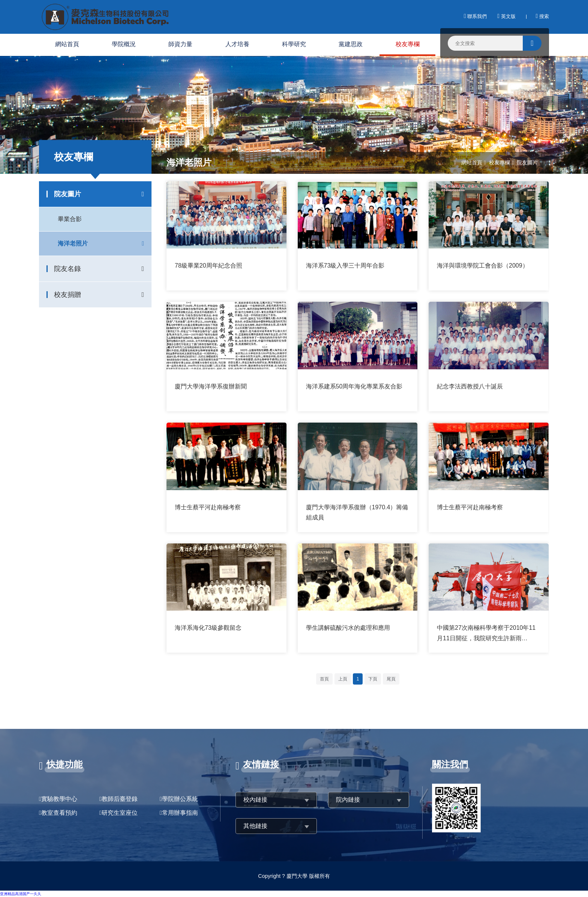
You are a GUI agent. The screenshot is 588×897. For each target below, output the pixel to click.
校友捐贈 (67, 295)
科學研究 (294, 44)
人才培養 (237, 44)
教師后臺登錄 (120, 799)
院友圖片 (67, 194)
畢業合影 (70, 219)
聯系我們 (475, 16)
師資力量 (180, 44)
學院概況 (124, 44)
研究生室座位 (120, 813)
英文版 (506, 16)
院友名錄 (67, 269)
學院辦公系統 (180, 799)
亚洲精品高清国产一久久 (21, 894)
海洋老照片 (73, 243)
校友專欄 (408, 44)
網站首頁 (67, 44)
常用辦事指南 (180, 813)
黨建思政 (351, 44)
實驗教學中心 (59, 799)
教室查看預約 (59, 813)
